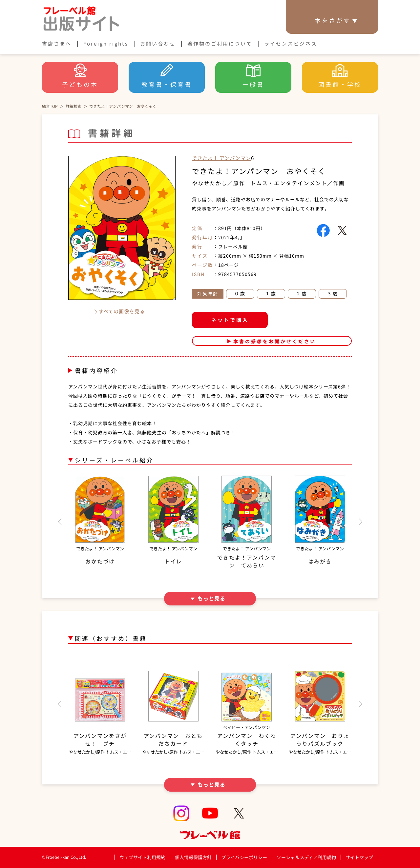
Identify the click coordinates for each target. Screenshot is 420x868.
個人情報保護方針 (193, 857)
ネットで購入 (230, 320)
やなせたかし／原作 (219, 183)
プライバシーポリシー (244, 857)
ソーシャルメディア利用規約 (306, 857)
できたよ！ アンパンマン (221, 158)
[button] (60, 522)
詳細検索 (73, 106)
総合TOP (50, 106)
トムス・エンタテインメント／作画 (298, 183)
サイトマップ (359, 857)
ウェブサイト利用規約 (142, 857)
